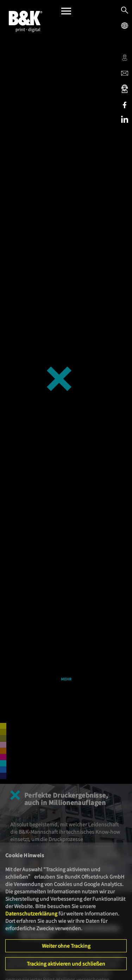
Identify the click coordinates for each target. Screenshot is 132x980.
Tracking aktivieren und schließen (66, 964)
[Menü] (66, 13)
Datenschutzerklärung (31, 913)
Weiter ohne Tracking (66, 946)
